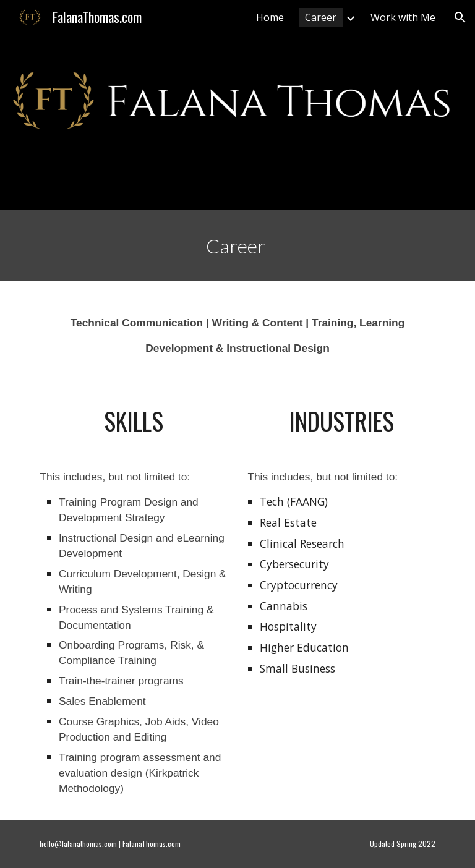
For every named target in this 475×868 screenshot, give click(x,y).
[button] (460, 17)
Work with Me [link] (403, 17)
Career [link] (321, 17)
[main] (237, 246)
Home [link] (270, 17)
